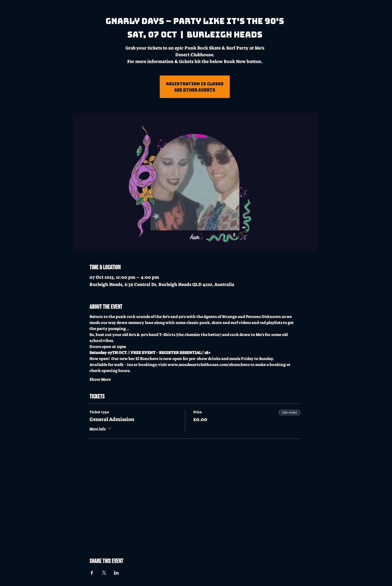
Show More (100, 379)
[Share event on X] (104, 573)
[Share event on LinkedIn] (116, 573)
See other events (195, 90)
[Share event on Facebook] (92, 573)
